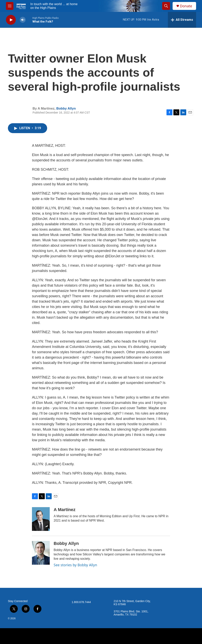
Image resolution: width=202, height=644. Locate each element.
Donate (186, 6)
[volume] (23, 20)
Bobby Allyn (66, 108)
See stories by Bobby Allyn (75, 565)
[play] (11, 20)
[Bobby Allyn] (41, 553)
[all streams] (182, 20)
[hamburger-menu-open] (10, 6)
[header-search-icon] (166, 6)
